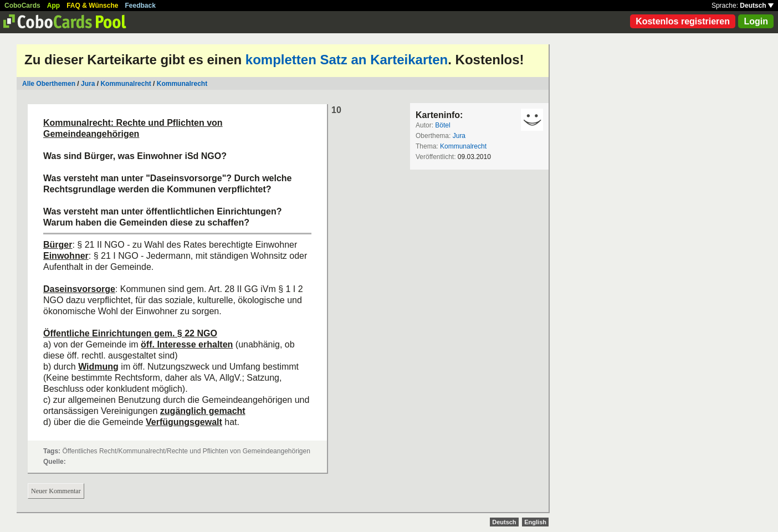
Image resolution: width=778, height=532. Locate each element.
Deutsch (757, 6)
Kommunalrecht (127, 84)
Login (756, 21)
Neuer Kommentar (56, 491)
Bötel (442, 125)
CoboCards (22, 6)
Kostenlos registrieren (683, 21)
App (53, 6)
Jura (88, 84)
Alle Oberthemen (49, 84)
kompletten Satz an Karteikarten (347, 60)
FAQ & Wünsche (92, 6)
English (535, 522)
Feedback (140, 6)
